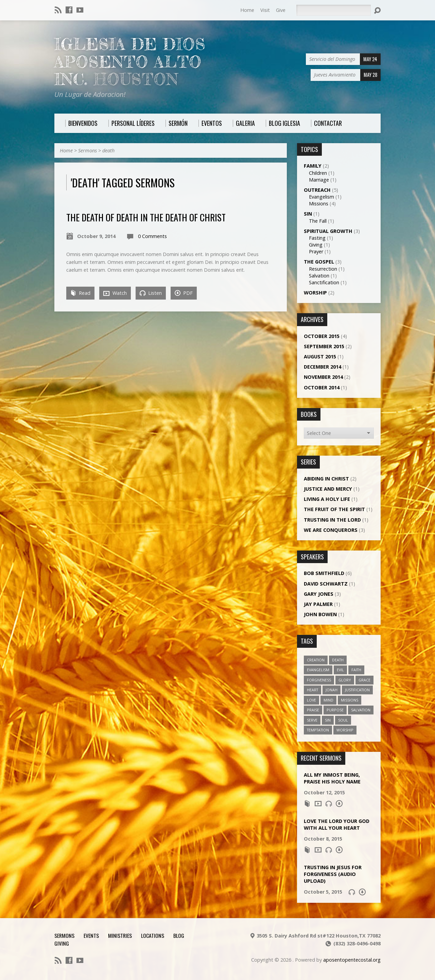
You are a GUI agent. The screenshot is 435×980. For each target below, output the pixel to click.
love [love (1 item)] (311, 700)
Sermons (88, 150)
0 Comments (152, 236)
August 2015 (320, 357)
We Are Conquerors (331, 530)
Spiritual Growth (328, 231)
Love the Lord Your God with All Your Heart (337, 824)
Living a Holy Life (327, 499)
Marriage (319, 180)
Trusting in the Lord (332, 520)
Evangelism (321, 197)
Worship (315, 293)
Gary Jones (319, 594)
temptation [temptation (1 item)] (318, 730)
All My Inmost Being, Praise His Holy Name (332, 778)
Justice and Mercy (328, 489)
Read (80, 293)
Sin (308, 214)
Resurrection (323, 269)
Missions (319, 204)
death (108, 150)
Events (91, 935)
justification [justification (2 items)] (357, 690)
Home (247, 10)
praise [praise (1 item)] (313, 710)
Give (281, 10)
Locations (153, 935)
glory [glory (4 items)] (345, 680)
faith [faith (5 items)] (356, 670)
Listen (151, 293)
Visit (265, 10)
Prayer (316, 251)
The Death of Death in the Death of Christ (146, 217)
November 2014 (323, 377)
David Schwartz (326, 584)
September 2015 (324, 346)
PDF (184, 293)
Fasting (317, 238)
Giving (316, 245)
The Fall (318, 221)
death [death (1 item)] (338, 660)
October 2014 (322, 387)
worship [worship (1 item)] (345, 730)
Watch (115, 293)
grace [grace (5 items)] (364, 680)
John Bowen (320, 614)
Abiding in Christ (326, 479)
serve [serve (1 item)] (312, 720)
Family (313, 166)
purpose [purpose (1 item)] (335, 710)
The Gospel (319, 262)
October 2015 (322, 336)
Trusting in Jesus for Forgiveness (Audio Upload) (333, 874)
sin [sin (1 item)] (328, 720)
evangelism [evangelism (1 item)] (318, 670)
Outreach (317, 190)
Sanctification (324, 282)
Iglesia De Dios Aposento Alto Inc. (130, 62)
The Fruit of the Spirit (334, 509)
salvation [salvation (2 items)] (361, 710)
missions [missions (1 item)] (350, 700)
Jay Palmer (318, 604)
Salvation (319, 276)
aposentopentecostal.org (352, 960)
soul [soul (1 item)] (343, 720)
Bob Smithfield (324, 573)
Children (318, 173)
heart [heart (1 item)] (312, 690)
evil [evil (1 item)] (340, 670)
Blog (179, 935)
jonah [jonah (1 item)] (332, 690)
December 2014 (323, 367)
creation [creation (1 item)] (316, 660)
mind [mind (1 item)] (328, 700)
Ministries (120, 935)
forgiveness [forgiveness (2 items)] (319, 680)
